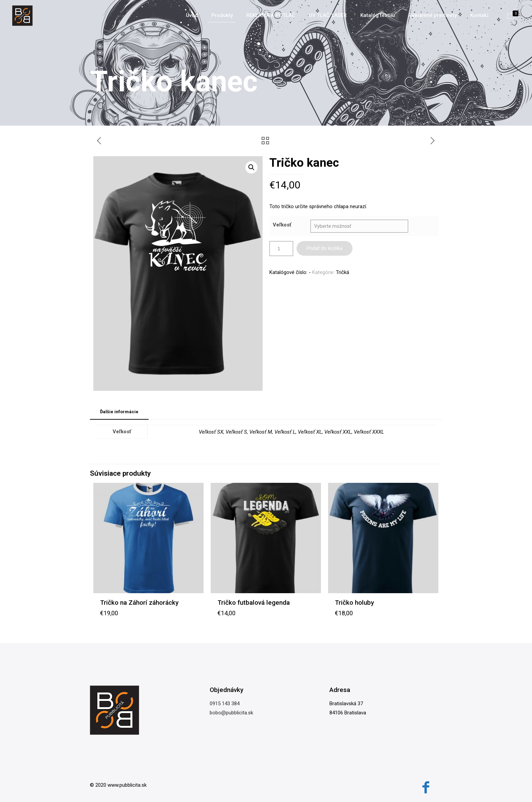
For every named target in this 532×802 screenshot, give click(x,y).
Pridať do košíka (325, 248)
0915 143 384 (225, 704)
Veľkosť (282, 225)
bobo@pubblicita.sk (231, 713)
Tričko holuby (354, 603)
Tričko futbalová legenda (254, 603)
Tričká (343, 272)
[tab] (119, 412)
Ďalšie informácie (119, 412)
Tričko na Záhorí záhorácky (139, 603)
